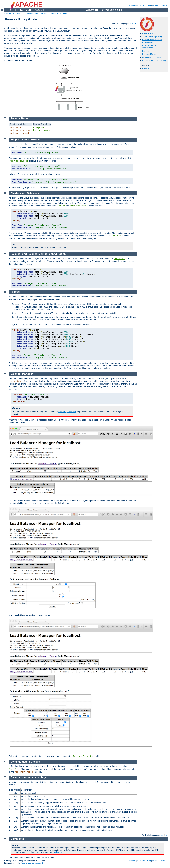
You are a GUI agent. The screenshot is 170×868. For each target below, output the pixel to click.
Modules (132, 5)
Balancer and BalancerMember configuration (149, 45)
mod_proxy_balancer (21, 130)
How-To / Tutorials (60, 13)
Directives (141, 5)
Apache (7, 13)
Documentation (32, 13)
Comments (147, 68)
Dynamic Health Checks (152, 57)
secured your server (67, 412)
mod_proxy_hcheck (20, 133)
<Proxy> (61, 206)
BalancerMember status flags (154, 61)
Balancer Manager (150, 54)
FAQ (149, 5)
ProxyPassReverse (18, 161)
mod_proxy (15, 128)
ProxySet (116, 236)
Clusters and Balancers (152, 40)
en (132, 24)
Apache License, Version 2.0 (32, 863)
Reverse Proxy (148, 33)
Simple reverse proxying (152, 37)
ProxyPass (39, 128)
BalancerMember (42, 130)
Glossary (156, 5)
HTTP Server (18, 13)
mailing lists (58, 852)
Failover (146, 51)
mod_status (15, 381)
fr (136, 24)
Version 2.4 (45, 13)
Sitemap (165, 5)
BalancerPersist (82, 756)
